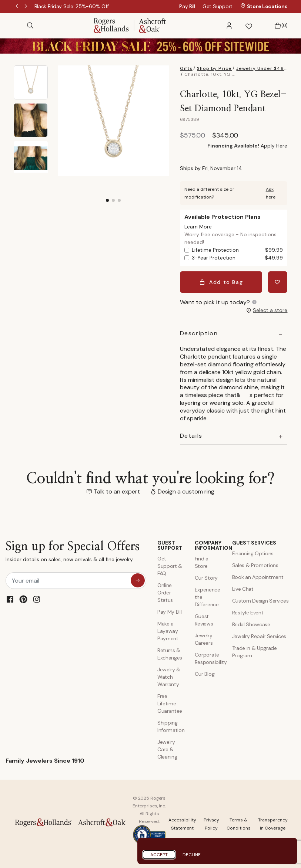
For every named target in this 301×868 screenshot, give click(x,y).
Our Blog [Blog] (205, 674)
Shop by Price (214, 68)
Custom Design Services (260, 601)
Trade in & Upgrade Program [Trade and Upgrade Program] (255, 652)
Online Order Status (165, 593)
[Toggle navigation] (17, 26)
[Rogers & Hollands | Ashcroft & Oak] (130, 25)
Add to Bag (221, 282)
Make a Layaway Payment (168, 631)
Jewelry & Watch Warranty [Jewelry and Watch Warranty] (169, 677)
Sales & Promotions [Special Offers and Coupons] (255, 565)
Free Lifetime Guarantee (170, 703)
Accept (159, 855)
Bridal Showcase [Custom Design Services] (251, 624)
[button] (229, 26)
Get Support (218, 6)
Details (191, 435)
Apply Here (274, 146)
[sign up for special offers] (138, 580)
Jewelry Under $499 (262, 68)
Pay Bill (187, 6)
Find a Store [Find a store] (202, 562)
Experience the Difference (208, 597)
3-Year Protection (238, 258)
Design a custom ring (186, 491)
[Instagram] (37, 599)
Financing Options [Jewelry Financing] (253, 553)
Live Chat (243, 589)
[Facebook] (10, 599)
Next (26, 7)
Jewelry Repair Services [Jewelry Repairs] (259, 636)
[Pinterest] (23, 599)
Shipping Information (170, 726)
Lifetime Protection (238, 250)
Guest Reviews (204, 620)
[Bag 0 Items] (279, 26)
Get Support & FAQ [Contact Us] (170, 566)
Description (199, 333)
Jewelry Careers (204, 639)
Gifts (186, 68)
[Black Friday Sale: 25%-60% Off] (72, 6)
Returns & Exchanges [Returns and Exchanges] (170, 654)
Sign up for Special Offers (73, 553)
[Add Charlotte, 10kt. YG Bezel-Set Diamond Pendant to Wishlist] (278, 282)
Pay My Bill (169, 612)
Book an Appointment (258, 577)
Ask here (271, 193)
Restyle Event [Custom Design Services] (248, 613)
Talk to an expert (117, 491)
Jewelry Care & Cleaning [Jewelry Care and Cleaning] (167, 749)
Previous (17, 7)
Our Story (206, 578)
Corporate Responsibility (208, 658)
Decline (192, 855)
